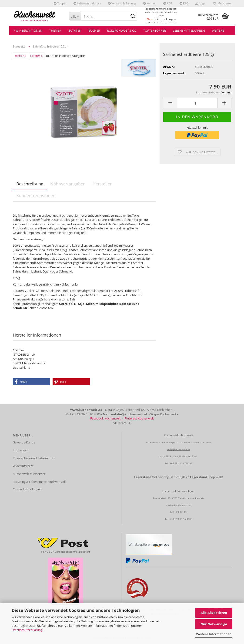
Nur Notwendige (214, 624)
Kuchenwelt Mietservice (29, 474)
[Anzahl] (197, 103)
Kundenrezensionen (36, 195)
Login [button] (201, 3)
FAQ (184, 3)
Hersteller (102, 184)
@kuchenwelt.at (182, 505)
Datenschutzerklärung (27, 630)
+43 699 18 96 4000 (181, 519)
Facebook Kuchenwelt (105, 418)
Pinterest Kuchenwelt (139, 418)
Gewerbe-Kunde (24, 442)
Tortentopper (155, 31)
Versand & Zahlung (122, 3)
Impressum (21, 450)
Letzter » (36, 56)
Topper (60, 3)
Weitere (218, 31)
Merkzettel (222, 3)
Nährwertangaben (68, 184)
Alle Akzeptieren (214, 613)
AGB (168, 3)
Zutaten (75, 31)
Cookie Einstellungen (27, 489)
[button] (170, 103)
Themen (55, 31)
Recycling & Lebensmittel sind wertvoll (39, 482)
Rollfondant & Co (122, 31)
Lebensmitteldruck (87, 3)
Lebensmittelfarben (189, 31)
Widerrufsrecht (23, 466)
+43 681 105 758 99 (181, 463)
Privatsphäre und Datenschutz (34, 458)
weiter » (20, 56)
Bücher (94, 31)
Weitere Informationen (214, 634)
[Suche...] (75, 16)
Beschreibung (30, 184)
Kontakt (150, 3)
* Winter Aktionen (28, 31)
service (170, 505)
